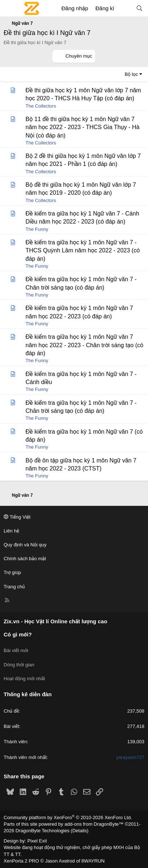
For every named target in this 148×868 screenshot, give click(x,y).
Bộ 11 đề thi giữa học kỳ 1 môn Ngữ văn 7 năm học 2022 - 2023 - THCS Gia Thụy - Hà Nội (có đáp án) (83, 127)
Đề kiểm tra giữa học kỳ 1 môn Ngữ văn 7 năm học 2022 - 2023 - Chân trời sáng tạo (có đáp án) (84, 345)
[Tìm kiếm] (139, 8)
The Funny (37, 229)
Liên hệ (11, 531)
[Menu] (9, 8)
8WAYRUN (93, 861)
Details (79, 831)
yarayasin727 (130, 757)
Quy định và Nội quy (25, 545)
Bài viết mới (16, 650)
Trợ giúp (12, 572)
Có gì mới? (18, 634)
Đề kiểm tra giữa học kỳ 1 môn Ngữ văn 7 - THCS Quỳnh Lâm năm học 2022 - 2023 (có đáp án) (83, 251)
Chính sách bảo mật (25, 559)
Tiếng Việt (17, 517)
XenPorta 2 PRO (21, 861)
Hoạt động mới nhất (24, 679)
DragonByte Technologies (43, 831)
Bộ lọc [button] (131, 74)
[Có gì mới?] (125, 8)
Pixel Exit (37, 841)
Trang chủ (14, 587)
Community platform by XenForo (68, 817)
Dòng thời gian (19, 665)
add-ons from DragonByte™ (94, 824)
